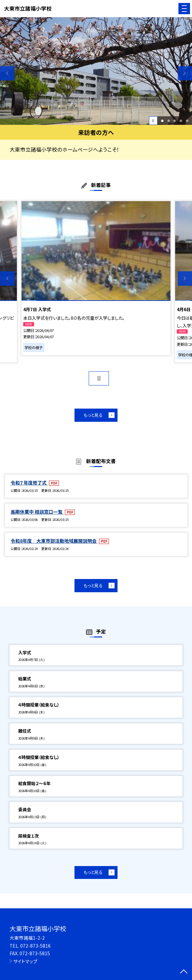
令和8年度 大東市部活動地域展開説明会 (54, 541)
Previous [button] (7, 73)
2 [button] (168, 121)
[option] (96, 71)
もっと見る (93, 415)
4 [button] (181, 121)
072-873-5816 (35, 946)
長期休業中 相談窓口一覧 (37, 512)
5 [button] (187, 121)
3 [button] (175, 121)
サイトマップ (25, 961)
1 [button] (162, 121)
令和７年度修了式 (29, 483)
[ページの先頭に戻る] (184, 972)
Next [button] (185, 73)
